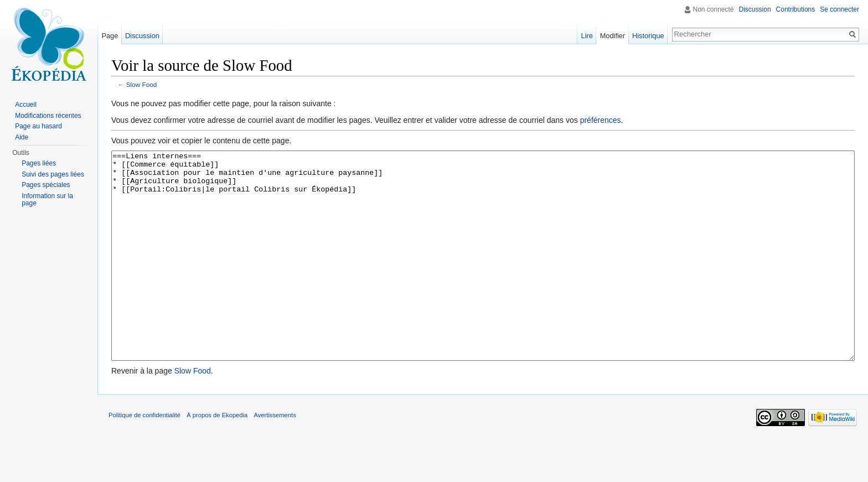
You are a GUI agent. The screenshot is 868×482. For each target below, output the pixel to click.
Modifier (613, 36)
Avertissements (275, 457)
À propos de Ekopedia (217, 457)
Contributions (796, 9)
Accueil (26, 105)
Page (110, 36)
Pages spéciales (46, 185)
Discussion (755, 9)
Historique (648, 36)
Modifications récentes (48, 116)
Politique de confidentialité (144, 457)
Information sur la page (47, 200)
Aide (22, 137)
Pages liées (39, 163)
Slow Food (142, 84)
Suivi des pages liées (53, 174)
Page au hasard (38, 126)
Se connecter (839, 9)
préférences (601, 120)
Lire (587, 36)
